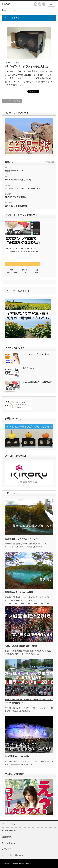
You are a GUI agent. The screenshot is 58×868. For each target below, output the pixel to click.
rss (36, 4)
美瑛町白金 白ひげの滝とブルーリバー (22, 539)
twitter (40, 4)
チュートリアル (22, 62)
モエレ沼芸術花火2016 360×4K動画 (21, 646)
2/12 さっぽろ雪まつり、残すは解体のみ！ (23, 188)
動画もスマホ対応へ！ (14, 171)
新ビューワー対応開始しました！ (19, 180)
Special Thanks (9, 843)
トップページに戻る (12, 101)
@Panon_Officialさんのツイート (17, 291)
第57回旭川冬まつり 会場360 (18, 756)
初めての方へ (28, 368)
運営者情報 (7, 837)
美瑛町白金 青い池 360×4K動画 (19, 592)
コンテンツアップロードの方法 (36, 354)
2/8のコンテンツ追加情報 (15, 197)
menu (52, 4)
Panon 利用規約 (9, 830)
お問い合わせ (8, 849)
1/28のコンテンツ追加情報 (16, 206)
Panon (6, 4)
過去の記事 (50, 162)
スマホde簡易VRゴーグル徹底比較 (37, 382)
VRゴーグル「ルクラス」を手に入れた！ (28, 67)
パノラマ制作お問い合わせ (13, 855)
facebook (44, 4)
